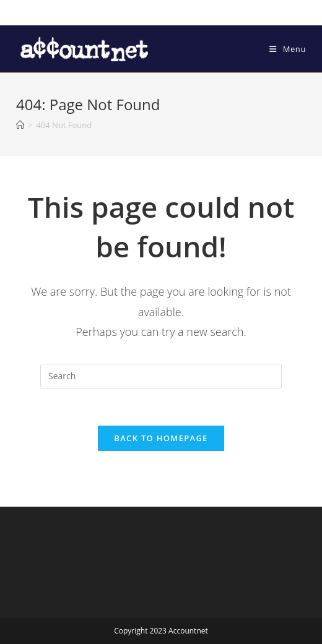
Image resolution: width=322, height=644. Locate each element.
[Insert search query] (161, 376)
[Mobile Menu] (288, 49)
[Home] (20, 125)
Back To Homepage (161, 438)
